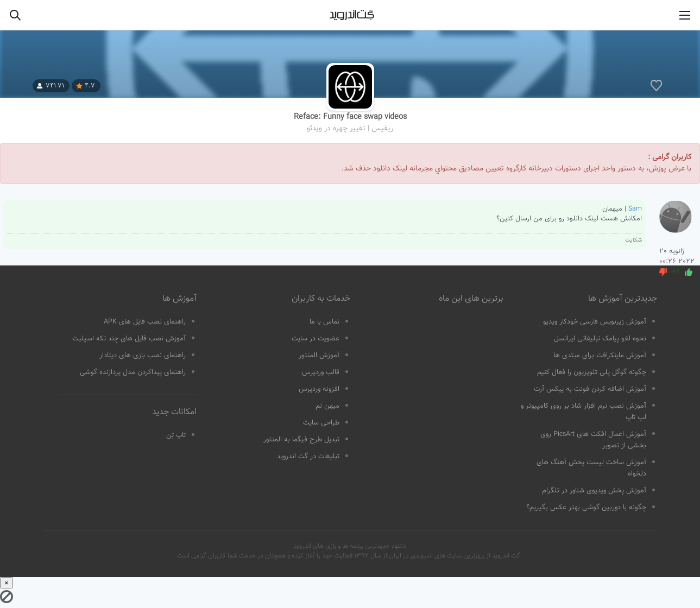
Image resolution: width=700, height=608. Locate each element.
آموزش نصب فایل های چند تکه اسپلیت (129, 339)
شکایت (633, 240)
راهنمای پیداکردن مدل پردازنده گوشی (133, 372)
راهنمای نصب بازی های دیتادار (143, 356)
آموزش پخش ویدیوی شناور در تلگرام (594, 491)
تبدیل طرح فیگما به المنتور (301, 440)
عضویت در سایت (316, 339)
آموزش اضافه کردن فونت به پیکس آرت (590, 389)
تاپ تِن (176, 435)
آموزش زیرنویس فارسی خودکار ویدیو (595, 322)
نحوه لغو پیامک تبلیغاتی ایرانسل (600, 339)
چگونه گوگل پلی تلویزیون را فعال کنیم (592, 372)
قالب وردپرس (321, 372)
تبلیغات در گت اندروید (308, 457)
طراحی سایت (321, 423)
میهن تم (327, 406)
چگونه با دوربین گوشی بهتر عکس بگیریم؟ (586, 508)
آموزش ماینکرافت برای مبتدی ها (600, 356)
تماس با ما (324, 322)
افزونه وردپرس (319, 389)
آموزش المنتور (319, 356)
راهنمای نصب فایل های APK (145, 322)
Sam (635, 209)
